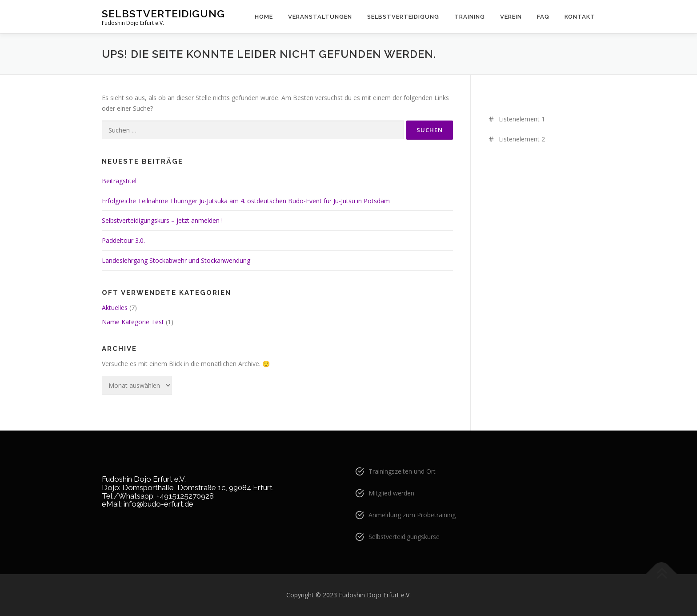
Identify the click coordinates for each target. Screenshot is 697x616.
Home (264, 17)
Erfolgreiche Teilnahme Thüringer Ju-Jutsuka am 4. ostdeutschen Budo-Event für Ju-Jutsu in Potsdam (246, 201)
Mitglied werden (391, 493)
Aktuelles (115, 308)
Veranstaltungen (320, 17)
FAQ (543, 17)
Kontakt (580, 17)
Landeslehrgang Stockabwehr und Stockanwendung (176, 260)
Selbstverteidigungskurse (404, 537)
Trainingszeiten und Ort (402, 471)
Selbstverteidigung (163, 14)
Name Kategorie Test (133, 322)
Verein (511, 17)
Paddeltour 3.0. (123, 240)
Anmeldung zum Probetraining (412, 515)
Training (470, 17)
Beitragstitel (119, 181)
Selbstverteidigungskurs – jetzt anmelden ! (162, 220)
